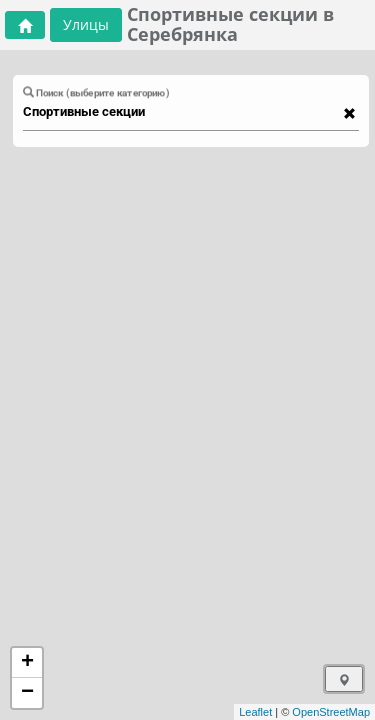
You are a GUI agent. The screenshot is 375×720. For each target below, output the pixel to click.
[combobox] (181, 112)
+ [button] (27, 663)
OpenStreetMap (331, 712)
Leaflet (255, 712)
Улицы (86, 24)
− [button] (27, 693)
